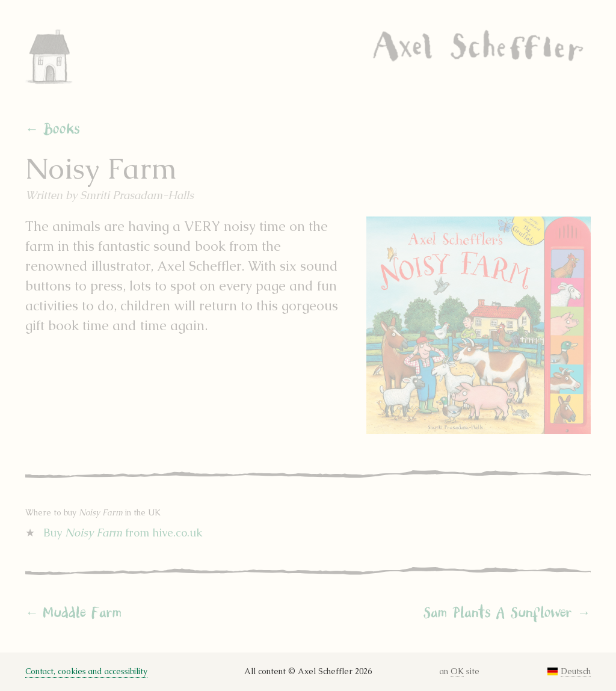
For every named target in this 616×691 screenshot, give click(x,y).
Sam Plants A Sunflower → (507, 613)
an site (460, 672)
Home (64, 57)
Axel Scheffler (479, 46)
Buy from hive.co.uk (123, 533)
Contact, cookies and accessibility (86, 671)
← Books (53, 129)
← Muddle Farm (73, 613)
